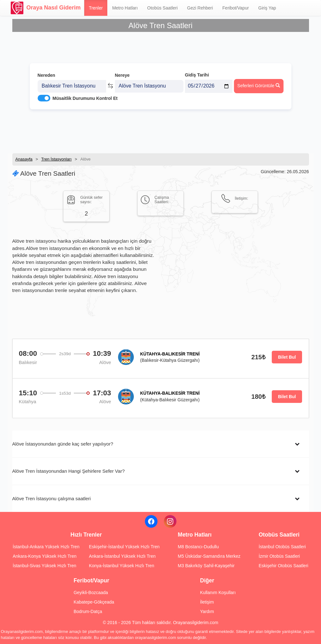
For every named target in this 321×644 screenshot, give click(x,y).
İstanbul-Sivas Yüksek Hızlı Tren (44, 566)
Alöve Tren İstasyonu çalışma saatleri (52, 498)
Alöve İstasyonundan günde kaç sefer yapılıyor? (63, 444)
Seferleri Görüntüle (259, 86)
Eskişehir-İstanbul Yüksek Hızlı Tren (124, 547)
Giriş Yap (267, 8)
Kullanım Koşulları (218, 592)
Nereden (46, 75)
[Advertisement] (161, 131)
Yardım (207, 611)
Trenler (96, 8)
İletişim (207, 602)
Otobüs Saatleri (162, 8)
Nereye (122, 75)
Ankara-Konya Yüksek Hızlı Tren (45, 556)
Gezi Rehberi (200, 8)
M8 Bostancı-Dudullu (198, 547)
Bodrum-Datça (88, 611)
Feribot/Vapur (236, 8)
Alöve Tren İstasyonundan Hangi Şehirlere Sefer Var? (69, 471)
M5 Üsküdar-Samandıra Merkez (209, 556)
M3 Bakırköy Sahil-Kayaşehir (206, 566)
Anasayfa (24, 159)
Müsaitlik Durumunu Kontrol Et (85, 98)
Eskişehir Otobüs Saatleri (284, 566)
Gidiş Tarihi (197, 75)
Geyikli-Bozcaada (91, 592)
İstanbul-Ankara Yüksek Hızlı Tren (46, 547)
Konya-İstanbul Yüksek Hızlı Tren (122, 566)
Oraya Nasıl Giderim (46, 8)
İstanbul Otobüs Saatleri (282, 547)
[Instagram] (170, 521)
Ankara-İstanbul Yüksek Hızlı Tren (122, 556)
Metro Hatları (125, 8)
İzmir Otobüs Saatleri (279, 556)
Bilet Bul (287, 357)
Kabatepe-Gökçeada (94, 602)
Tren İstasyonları (56, 159)
